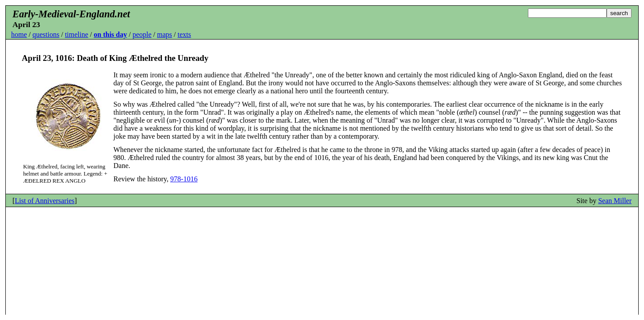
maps (165, 34)
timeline (76, 34)
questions (46, 34)
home (19, 34)
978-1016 (184, 179)
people (142, 34)
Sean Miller (615, 201)
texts (184, 34)
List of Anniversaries (44, 201)
